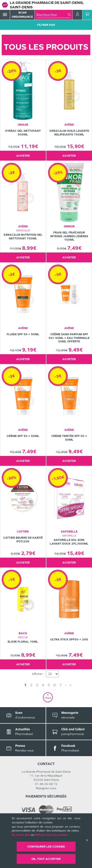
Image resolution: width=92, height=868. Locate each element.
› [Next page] (66, 685)
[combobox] (52, 15)
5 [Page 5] (49, 685)
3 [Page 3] (37, 685)
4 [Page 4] (43, 685)
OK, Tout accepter (46, 859)
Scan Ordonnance (22, 15)
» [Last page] (71, 685)
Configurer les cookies (46, 847)
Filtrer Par (46, 25)
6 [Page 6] (55, 685)
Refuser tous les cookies (51, 835)
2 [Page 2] (31, 685)
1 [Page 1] (25, 685)
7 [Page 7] (61, 685)
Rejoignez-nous (46, 788)
